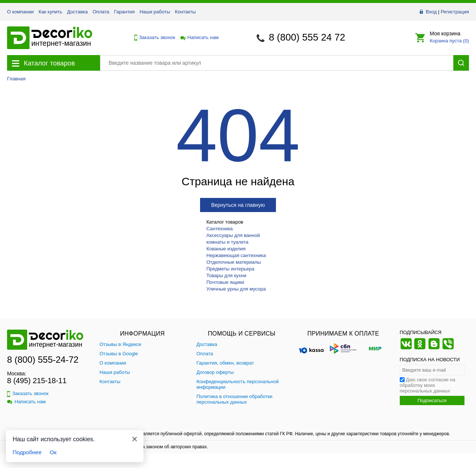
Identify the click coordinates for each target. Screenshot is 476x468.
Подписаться (432, 400)
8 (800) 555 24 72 (307, 37)
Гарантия (124, 12)
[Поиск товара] (277, 63)
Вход (431, 12)
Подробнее (27, 452)
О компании (20, 12)
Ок (53, 452)
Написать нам (199, 37)
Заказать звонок (153, 38)
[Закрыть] (135, 439)
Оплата (101, 12)
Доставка (77, 12)
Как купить (50, 12)
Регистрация (455, 12)
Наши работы (155, 12)
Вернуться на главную (238, 205)
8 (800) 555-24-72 (43, 360)
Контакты (185, 12)
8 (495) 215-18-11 (37, 381)
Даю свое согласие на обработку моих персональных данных (428, 385)
